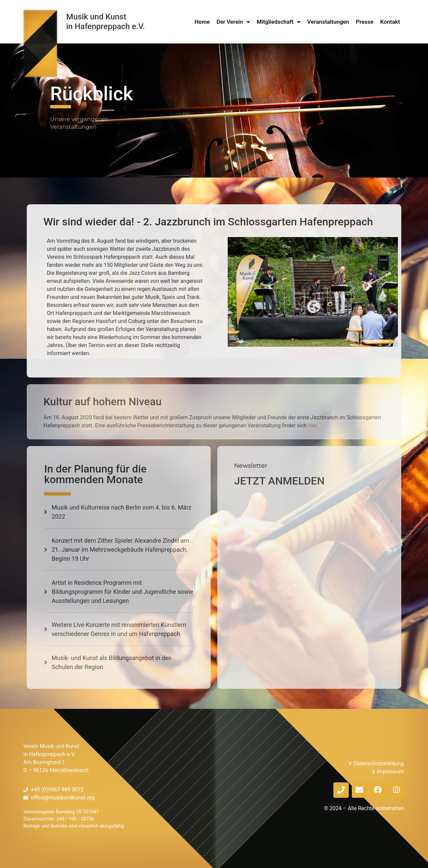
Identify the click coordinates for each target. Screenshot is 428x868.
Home (202, 22)
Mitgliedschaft (279, 22)
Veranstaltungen (328, 22)
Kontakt (390, 22)
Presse (365, 22)
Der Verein (233, 22)
